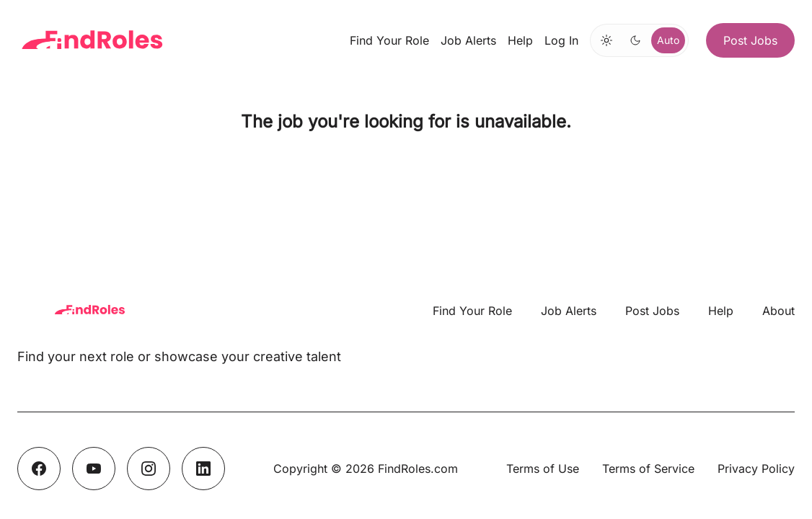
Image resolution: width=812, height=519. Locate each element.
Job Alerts (468, 40)
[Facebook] (39, 469)
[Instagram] (149, 469)
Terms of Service (648, 469)
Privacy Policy (756, 469)
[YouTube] (94, 469)
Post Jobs (750, 40)
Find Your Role (389, 40)
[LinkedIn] (203, 469)
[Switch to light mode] (606, 40)
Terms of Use (543, 469)
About (778, 311)
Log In (561, 40)
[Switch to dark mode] (635, 40)
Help (520, 40)
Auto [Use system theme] (668, 40)
